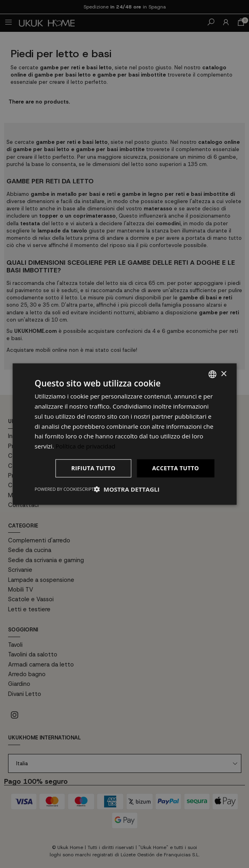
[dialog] (124, 434)
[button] (127, 489)
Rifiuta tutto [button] (93, 468)
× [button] (223, 374)
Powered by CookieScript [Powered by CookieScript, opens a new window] (64, 489)
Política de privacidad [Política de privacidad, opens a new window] (86, 446)
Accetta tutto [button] (176, 468)
